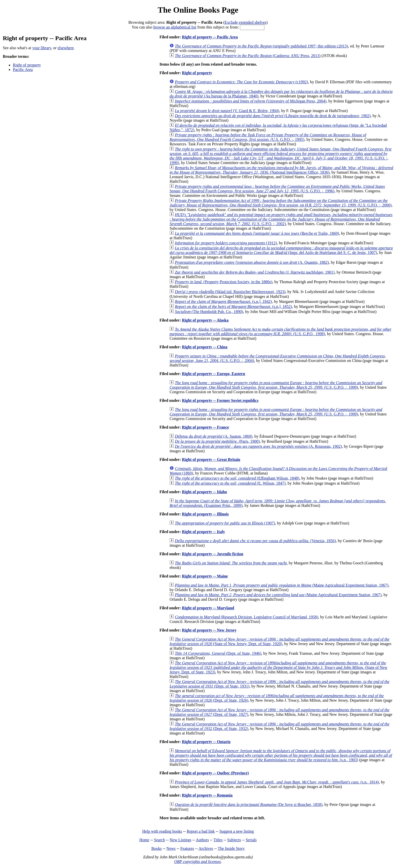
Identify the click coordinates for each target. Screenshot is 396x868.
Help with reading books (162, 831)
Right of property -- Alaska (205, 320)
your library (42, 48)
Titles (218, 840)
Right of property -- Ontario (206, 742)
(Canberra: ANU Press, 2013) (248, 56)
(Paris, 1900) (217, 441)
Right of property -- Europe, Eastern (213, 374)
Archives (206, 848)
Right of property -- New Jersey (209, 630)
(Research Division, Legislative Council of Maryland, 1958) (246, 617)
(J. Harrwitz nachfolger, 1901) (255, 272)
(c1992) (241, 82)
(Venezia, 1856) (255, 541)
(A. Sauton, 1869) (214, 436)
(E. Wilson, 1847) (230, 483)
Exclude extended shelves (245, 22)
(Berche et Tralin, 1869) (257, 233)
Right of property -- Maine (205, 576)
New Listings (181, 840)
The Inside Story (231, 848)
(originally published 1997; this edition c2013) (261, 46)
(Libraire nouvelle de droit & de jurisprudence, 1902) (273, 116)
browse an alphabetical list (175, 27)
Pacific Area (23, 70)
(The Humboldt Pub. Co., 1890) (209, 312)
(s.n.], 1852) (233, 307)
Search (160, 840)
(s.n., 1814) (277, 782)
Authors (202, 840)
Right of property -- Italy (203, 532)
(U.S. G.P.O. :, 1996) (280, 156)
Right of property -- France (205, 427)
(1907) (225, 523)
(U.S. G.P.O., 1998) (280, 332)
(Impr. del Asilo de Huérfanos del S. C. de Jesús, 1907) (281, 250)
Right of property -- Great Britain (211, 459)
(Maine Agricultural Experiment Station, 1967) (281, 585)
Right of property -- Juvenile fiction (213, 554)
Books (156, 848)
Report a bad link (201, 831)
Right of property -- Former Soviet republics (220, 400)
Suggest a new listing (237, 831)
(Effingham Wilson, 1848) (237, 478)
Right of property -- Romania (207, 795)
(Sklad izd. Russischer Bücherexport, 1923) (230, 292)
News (171, 848)
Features (187, 848)
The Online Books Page (198, 10)
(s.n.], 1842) (223, 301)
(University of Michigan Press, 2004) (251, 101)
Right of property (27, 65)
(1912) (226, 243)
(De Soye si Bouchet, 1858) (249, 805)
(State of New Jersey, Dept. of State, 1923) (278, 667)
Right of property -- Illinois (205, 514)
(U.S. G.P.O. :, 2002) (281, 219)
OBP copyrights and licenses (197, 862)
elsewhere (66, 48)
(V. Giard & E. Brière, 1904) (227, 111)
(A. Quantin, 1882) (252, 262)
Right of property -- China (205, 347)
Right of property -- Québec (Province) (215, 773)
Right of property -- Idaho (204, 492)
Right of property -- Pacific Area (210, 37)
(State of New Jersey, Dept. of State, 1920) (279, 641)
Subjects (234, 840)
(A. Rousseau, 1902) (258, 446)
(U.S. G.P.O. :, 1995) (268, 137)
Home (144, 840)
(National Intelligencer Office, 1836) (281, 170)
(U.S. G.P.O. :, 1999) (276, 385)
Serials (251, 840)
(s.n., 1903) (281, 755)
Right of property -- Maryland (208, 608)
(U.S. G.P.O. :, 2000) (280, 203)
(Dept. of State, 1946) (218, 653)
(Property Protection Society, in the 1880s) (224, 282)
